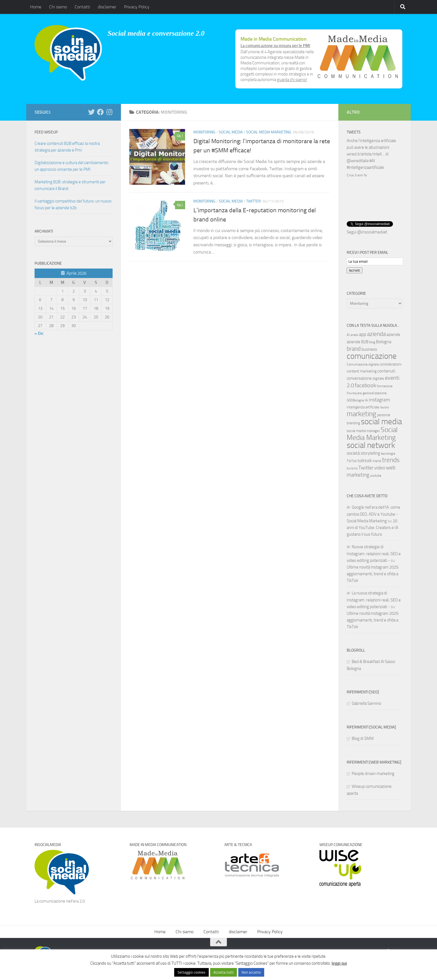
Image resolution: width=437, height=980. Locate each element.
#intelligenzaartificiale (365, 167)
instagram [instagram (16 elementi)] (379, 399)
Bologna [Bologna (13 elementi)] (384, 341)
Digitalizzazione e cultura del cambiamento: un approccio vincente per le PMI (72, 166)
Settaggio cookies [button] (191, 972)
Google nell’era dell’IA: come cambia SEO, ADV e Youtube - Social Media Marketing (373, 514)
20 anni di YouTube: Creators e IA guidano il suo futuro (372, 527)
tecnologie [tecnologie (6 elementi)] (388, 453)
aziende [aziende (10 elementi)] (393, 334)
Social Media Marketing (269, 132)
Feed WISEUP (46, 132)
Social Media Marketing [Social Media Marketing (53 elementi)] (372, 433)
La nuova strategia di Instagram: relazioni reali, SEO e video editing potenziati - (374, 599)
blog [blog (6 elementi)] (372, 342)
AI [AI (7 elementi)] (348, 334)
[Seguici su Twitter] (91, 112)
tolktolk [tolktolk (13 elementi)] (365, 460)
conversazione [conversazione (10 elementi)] (359, 378)
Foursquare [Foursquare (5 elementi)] (354, 393)
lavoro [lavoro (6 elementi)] (384, 407)
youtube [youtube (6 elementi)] (376, 475)
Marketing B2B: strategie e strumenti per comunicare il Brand (70, 185)
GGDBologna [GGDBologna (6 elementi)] (355, 400)
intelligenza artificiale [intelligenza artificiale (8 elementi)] (363, 407)
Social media (231, 132)
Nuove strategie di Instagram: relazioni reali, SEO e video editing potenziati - (374, 553)
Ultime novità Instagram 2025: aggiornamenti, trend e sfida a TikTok (373, 573)
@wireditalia (358, 161)
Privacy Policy (137, 7)
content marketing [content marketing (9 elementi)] (362, 371)
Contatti (82, 7)
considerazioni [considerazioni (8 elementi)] (391, 364)
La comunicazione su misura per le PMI (275, 46)
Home (36, 7)
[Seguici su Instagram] (109, 112)
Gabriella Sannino (366, 703)
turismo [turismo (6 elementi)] (352, 468)
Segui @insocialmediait (367, 231)
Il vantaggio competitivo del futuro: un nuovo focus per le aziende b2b (73, 204)
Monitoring (204, 132)
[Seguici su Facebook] (100, 112)
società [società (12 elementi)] (353, 453)
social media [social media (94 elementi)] (381, 421)
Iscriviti (355, 270)
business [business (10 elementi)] (369, 349)
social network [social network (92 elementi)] (371, 445)
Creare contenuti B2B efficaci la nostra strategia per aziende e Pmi (67, 147)
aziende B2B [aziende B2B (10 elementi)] (358, 341)
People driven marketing (373, 773)
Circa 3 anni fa (357, 175)
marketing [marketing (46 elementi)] (361, 413)
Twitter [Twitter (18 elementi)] (366, 467)
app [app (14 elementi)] (363, 334)
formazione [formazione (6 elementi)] (385, 386)
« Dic (39, 333)
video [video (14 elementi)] (380, 467)
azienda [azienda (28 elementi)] (376, 333)
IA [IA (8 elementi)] (366, 400)
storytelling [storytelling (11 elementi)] (370, 453)
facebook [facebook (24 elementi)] (365, 385)
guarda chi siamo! (292, 80)
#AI (372, 161)
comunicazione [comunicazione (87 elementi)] (372, 355)
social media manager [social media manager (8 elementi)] (363, 430)
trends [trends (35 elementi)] (391, 459)
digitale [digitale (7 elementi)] (378, 378)
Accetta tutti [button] (224, 972)
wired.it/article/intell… (366, 154)
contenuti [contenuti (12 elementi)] (386, 370)
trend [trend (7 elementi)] (377, 460)
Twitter (253, 201)
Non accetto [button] (251, 972)
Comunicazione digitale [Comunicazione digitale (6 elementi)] (363, 364)
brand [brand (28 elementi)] (354, 348)
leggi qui (339, 963)
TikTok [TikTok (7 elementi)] (352, 460)
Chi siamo (58, 7)
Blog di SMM (363, 738)
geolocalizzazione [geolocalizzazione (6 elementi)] (375, 393)
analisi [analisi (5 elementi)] (354, 334)
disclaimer (107, 7)
